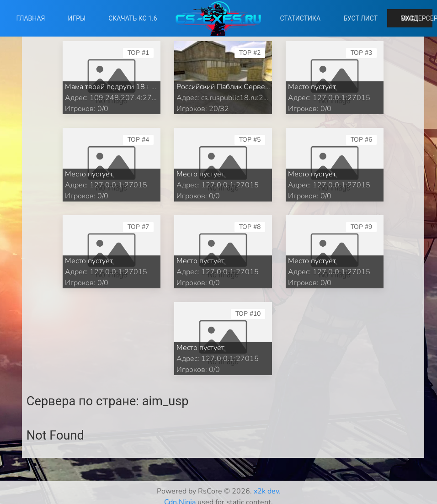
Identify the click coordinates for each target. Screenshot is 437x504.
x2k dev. (267, 491)
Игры (77, 18)
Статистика (300, 18)
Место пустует (312, 87)
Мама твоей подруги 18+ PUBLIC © (125, 87)
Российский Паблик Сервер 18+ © (234, 87)
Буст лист (360, 18)
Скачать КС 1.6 (133, 18)
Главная (30, 18)
